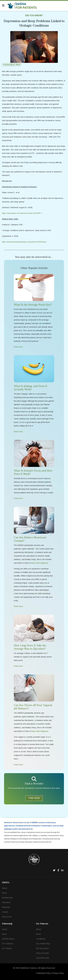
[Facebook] (58, 870)
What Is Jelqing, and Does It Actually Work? (31, 388)
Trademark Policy (43, 973)
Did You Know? (34, 15)
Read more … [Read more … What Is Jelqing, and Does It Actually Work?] (19, 432)
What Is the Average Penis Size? (33, 305)
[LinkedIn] (62, 870)
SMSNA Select (8, 939)
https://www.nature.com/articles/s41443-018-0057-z (22, 213)
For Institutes (8, 944)
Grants (5, 912)
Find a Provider (43, 953)
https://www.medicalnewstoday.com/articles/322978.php (24, 242)
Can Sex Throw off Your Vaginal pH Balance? (33, 707)
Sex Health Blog (43, 944)
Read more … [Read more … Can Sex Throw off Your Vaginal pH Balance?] (19, 765)
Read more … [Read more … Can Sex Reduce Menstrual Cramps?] (19, 606)
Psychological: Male (12, 65)
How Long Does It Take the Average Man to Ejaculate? (30, 647)
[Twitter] (54, 870)
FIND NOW (34, 798)
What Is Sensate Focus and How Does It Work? (33, 472)
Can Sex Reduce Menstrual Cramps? (30, 539)
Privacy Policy (58, 973)
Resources (7, 917)
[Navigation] (3, 5)
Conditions (41, 939)
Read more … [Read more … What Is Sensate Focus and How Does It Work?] (19, 498)
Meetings (6, 907)
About (5, 888)
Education (6, 902)
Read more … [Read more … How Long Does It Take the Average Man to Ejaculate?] (19, 666)
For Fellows (7, 948)
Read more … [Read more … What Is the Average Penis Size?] (19, 347)
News (4, 893)
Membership (7, 898)
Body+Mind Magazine (40, 731)
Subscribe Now (43, 958)
